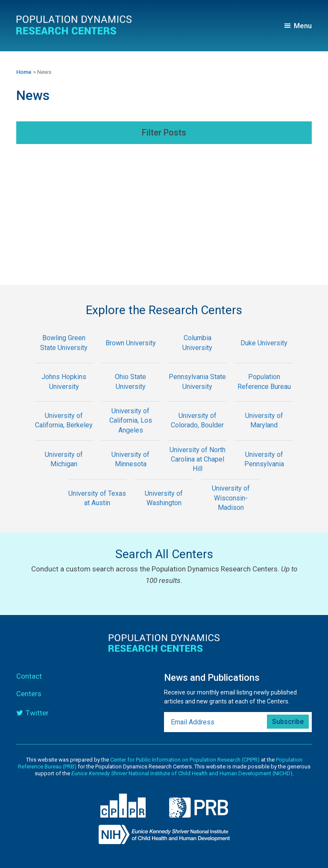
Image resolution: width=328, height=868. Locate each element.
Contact (29, 676)
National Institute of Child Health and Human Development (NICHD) (182, 773)
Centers (29, 694)
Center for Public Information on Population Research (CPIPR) (185, 760)
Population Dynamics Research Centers (75, 25)
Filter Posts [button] (164, 132)
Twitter (37, 713)
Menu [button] (303, 26)
